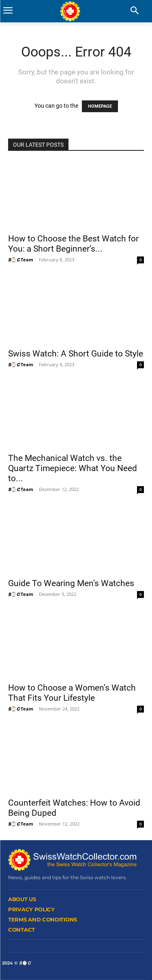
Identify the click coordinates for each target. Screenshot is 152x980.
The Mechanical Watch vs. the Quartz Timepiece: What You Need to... (73, 468)
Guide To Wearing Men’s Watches (71, 583)
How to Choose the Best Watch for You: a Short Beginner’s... (73, 244)
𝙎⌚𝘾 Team (21, 260)
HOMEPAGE (100, 106)
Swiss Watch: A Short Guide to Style (76, 354)
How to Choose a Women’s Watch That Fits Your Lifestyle (72, 693)
